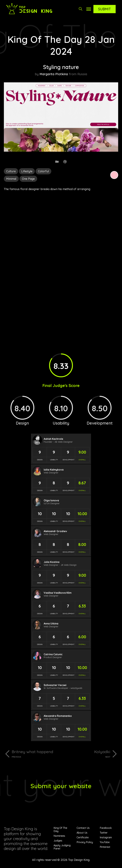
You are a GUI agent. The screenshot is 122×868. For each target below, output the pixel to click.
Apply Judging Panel (62, 847)
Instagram (106, 837)
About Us (82, 833)
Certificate (83, 837)
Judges (58, 841)
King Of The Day (60, 829)
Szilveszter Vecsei (55, 685)
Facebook (106, 828)
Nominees (59, 836)
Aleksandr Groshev (55, 531)
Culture (11, 171)
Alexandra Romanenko (58, 716)
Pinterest (105, 847)
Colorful (43, 171)
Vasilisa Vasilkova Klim (58, 593)
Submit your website (61, 786)
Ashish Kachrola (53, 439)
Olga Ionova (51, 500)
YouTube (105, 842)
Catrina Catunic (53, 654)
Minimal (11, 179)
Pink (114, 175)
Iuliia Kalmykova (54, 470)
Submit (105, 9)
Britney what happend (35, 754)
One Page (28, 179)
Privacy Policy (85, 842)
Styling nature (61, 67)
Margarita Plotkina (54, 74)
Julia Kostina (52, 562)
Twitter (104, 833)
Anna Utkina (51, 624)
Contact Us (83, 828)
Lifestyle (27, 171)
